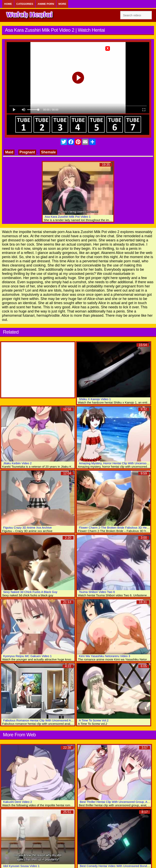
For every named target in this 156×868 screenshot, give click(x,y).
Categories (25, 4)
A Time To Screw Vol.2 (94, 720)
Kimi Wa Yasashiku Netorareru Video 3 (105, 656)
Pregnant (27, 152)
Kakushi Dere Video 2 (18, 802)
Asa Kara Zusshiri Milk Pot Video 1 (68, 217)
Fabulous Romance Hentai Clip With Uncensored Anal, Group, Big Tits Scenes (55, 720)
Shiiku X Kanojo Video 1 (95, 399)
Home (8, 4)
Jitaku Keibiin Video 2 (17, 463)
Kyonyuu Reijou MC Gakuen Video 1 (27, 656)
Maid (9, 152)
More (62, 4)
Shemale (48, 152)
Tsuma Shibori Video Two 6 (97, 592)
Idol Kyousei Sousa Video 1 (21, 866)
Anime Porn (46, 4)
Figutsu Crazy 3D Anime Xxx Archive (27, 528)
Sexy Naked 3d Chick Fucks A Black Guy (30, 592)
